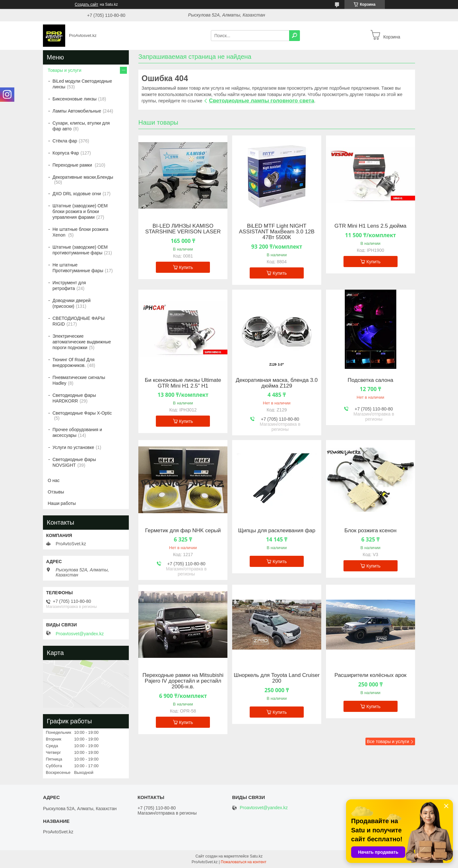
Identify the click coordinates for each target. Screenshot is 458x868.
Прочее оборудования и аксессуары (77, 432)
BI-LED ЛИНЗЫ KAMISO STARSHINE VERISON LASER (183, 229)
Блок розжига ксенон (371, 531)
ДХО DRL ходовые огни (77, 194)
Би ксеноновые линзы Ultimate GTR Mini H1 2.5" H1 (183, 383)
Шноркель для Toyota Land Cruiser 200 (277, 678)
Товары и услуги (65, 70)
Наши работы (62, 503)
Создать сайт (87, 4)
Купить (186, 267)
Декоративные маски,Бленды (83, 177)
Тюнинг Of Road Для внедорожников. (73, 362)
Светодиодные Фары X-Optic (82, 413)
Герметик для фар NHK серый (183, 531)
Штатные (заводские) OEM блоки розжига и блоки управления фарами (80, 211)
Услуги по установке (73, 447)
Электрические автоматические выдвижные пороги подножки (82, 342)
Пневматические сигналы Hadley (79, 380)
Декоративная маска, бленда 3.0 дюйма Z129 (277, 383)
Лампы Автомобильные (77, 111)
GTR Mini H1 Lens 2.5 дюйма (371, 226)
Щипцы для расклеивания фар (277, 531)
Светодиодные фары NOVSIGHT (74, 462)
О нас (54, 480)
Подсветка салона (371, 380)
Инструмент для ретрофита (69, 286)
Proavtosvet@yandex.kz (80, 634)
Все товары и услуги (388, 741)
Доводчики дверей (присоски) (72, 303)
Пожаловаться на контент (243, 862)
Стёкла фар (65, 141)
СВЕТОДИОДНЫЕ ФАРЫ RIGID (79, 321)
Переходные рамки (73, 165)
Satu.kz (256, 856)
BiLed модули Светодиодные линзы (82, 84)
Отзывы (56, 492)
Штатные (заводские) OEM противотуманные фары (80, 250)
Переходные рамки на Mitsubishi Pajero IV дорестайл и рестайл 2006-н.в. (183, 681)
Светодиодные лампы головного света (262, 101)
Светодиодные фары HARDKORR (74, 398)
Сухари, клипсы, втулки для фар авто (81, 126)
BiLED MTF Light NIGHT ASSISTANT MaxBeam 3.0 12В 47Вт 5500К (277, 232)
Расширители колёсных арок (370, 675)
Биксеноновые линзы (75, 99)
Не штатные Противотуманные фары (78, 268)
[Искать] (295, 36)
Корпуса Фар (66, 153)
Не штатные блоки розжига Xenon (80, 232)
